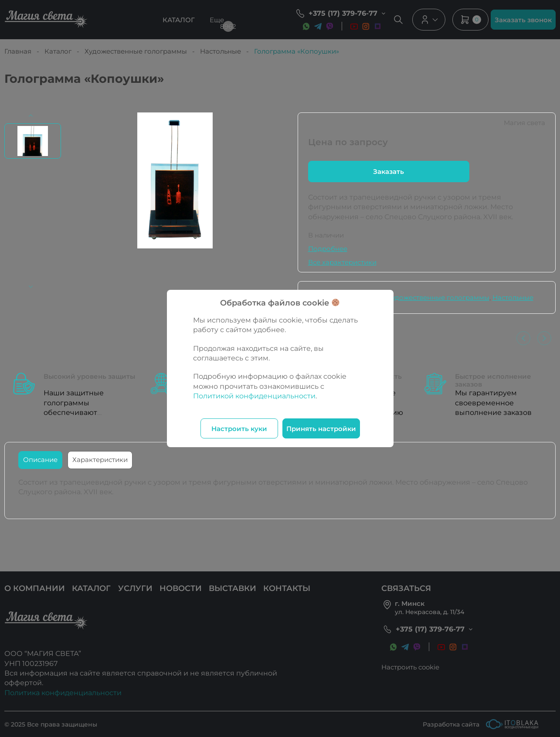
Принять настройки (321, 429)
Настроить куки (239, 429)
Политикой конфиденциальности (254, 396)
